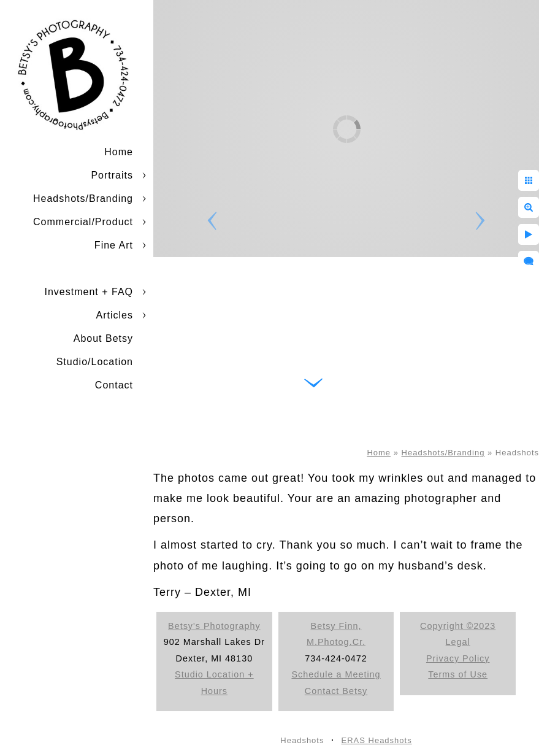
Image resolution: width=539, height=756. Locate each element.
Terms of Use (458, 674)
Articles (115, 315)
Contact (114, 385)
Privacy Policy (458, 658)
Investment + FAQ (89, 292)
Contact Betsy (336, 691)
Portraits (112, 175)
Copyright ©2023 (458, 626)
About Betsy (103, 338)
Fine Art (114, 245)
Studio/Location (95, 362)
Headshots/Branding (83, 199)
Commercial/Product (83, 222)
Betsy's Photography (214, 626)
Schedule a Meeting (336, 674)
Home (119, 152)
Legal (458, 642)
